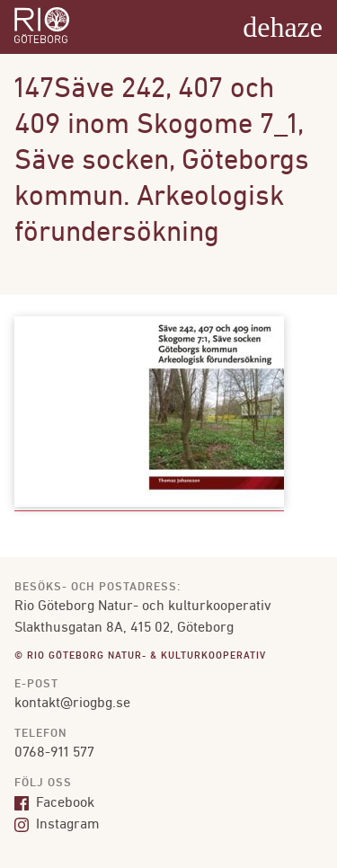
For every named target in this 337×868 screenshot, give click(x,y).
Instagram (57, 825)
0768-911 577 (54, 753)
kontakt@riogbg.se (72, 704)
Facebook (54, 803)
